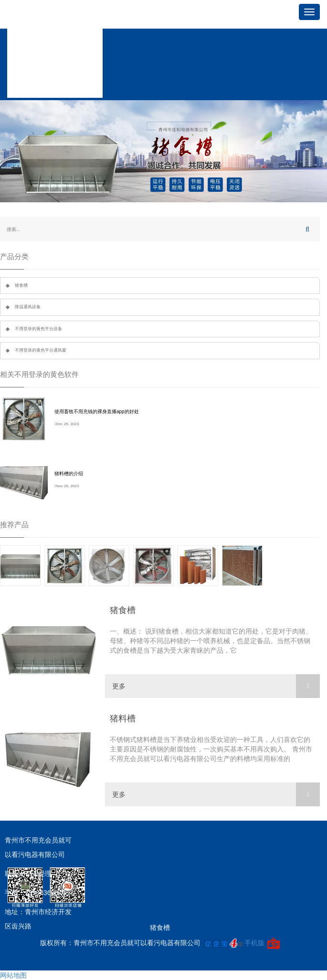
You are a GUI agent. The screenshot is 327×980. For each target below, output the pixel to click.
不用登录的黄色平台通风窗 (41, 350)
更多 (216, 686)
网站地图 (13, 975)
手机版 (254, 943)
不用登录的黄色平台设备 (38, 329)
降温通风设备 (28, 307)
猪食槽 (21, 285)
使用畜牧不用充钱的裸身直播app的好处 (97, 412)
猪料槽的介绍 (69, 474)
